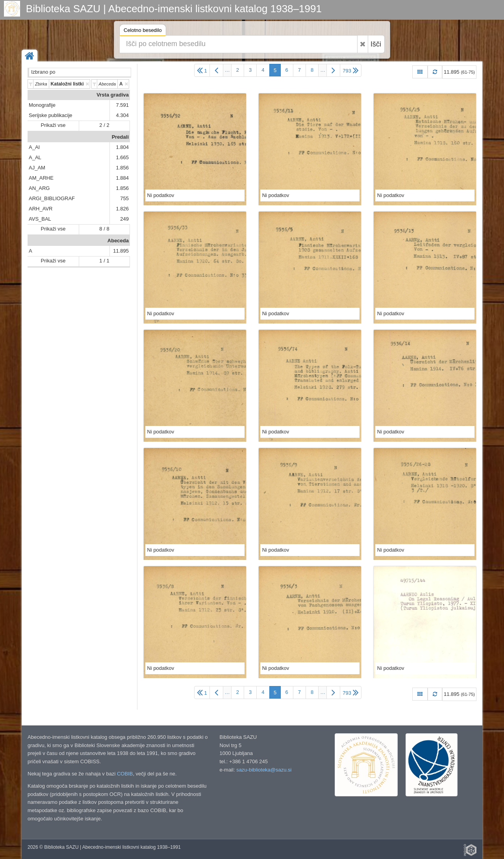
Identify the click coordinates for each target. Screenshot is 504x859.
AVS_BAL (40, 219)
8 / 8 (104, 229)
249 (124, 219)
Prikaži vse (53, 125)
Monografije (42, 105)
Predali (120, 137)
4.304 (122, 115)
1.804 (122, 147)
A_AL (35, 157)
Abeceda (118, 241)
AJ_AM (37, 168)
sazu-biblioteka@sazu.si (264, 770)
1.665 (122, 157)
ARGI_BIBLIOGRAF (52, 198)
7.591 (122, 105)
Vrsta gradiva (113, 95)
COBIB (125, 774)
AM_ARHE (41, 178)
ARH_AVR (41, 209)
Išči (376, 44)
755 (124, 198)
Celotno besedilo (143, 31)
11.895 (121, 251)
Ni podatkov (161, 195)
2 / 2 (104, 125)
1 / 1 (104, 261)
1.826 (122, 209)
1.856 (122, 168)
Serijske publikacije (51, 115)
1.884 (122, 178)
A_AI (34, 147)
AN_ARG (39, 188)
